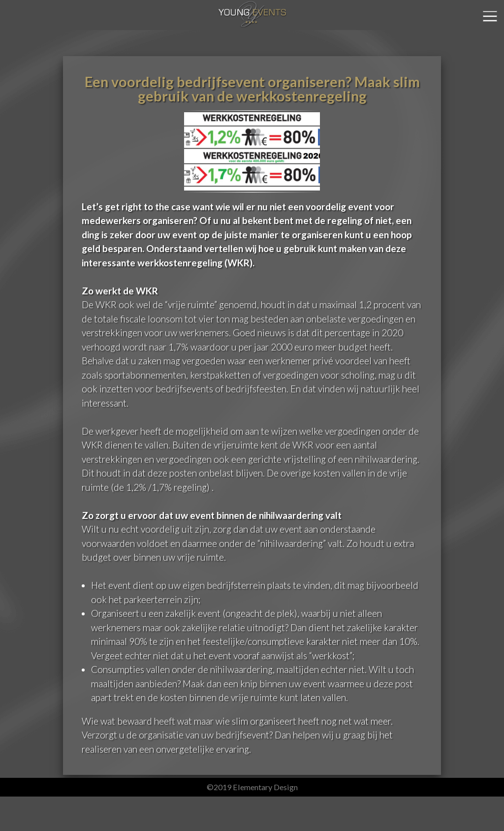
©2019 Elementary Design (252, 787)
